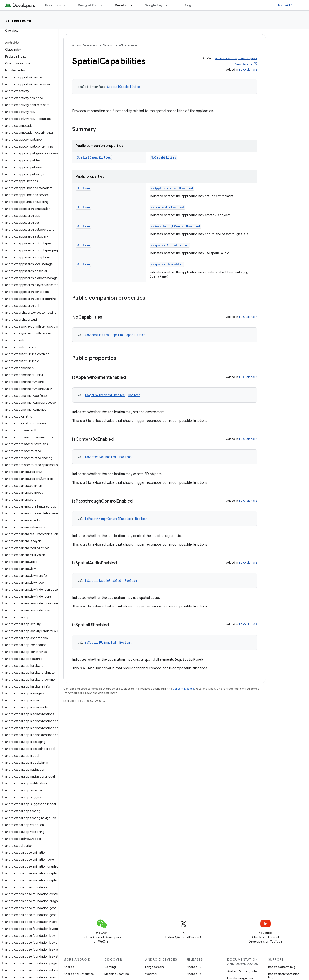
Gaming (110, 967)
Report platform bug (282, 967)
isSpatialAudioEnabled (170, 245)
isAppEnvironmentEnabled (172, 188)
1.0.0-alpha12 (248, 70)
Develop (108, 45)
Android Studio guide (242, 971)
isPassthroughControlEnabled (175, 226)
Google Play (154, 5)
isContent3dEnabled (167, 207)
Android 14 (194, 974)
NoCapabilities (163, 157)
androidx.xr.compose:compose (236, 58)
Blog (188, 5)
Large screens (155, 967)
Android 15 (194, 967)
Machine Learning (117, 974)
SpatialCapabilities (124, 87)
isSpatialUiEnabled (167, 264)
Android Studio (289, 5)
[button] (28, 77)
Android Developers (85, 45)
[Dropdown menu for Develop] (134, 5)
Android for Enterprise (79, 974)
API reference (18, 21)
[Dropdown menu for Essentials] (67, 5)
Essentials (53, 5)
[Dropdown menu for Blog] (197, 5)
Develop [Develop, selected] (121, 5)
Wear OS (151, 974)
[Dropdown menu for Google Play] (168, 5)
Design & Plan (88, 5)
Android (69, 967)
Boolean (83, 188)
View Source (244, 64)
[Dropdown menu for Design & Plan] (104, 5)
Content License (183, 689)
